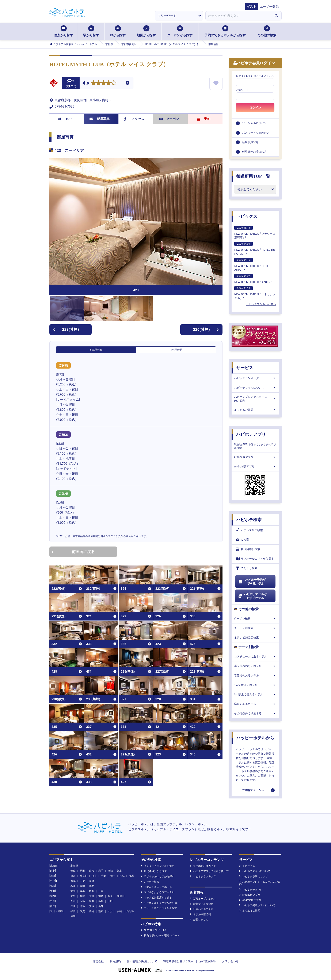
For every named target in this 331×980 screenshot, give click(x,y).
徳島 (82, 906)
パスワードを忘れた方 (256, 133)
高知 (101, 906)
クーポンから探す (180, 31)
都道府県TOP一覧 (253, 176)
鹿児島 (130, 911)
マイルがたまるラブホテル (158, 892)
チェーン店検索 (255, 628)
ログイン (255, 108)
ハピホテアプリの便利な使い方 (209, 871)
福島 (119, 871)
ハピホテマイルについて (255, 388)
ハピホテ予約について (253, 876)
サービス (245, 368)
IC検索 (242, 540)
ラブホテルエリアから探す (255, 559)
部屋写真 (100, 119)
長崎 (92, 911)
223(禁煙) (66, 329)
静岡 (92, 891)
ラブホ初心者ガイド (203, 866)
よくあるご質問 (255, 410)
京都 (92, 896)
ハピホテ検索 (249, 520)
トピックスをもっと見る (261, 304)
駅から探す (91, 31)
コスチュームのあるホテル (255, 656)
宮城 (110, 871)
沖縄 (73, 916)
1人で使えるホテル (255, 685)
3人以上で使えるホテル (255, 694)
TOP (65, 119)
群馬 (131, 876)
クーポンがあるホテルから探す (160, 903)
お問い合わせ (230, 961)
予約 (204, 119)
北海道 (74, 866)
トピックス (247, 216)
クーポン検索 (255, 619)
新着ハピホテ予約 (202, 909)
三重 (101, 891)
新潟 (73, 881)
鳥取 (92, 901)
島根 (101, 901)
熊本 (101, 911)
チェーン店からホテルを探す (159, 908)
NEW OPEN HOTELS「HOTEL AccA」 (252, 265)
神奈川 (84, 876)
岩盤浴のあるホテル (255, 675)
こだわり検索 (247, 568)
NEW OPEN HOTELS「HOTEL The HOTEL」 (255, 248)
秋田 (82, 871)
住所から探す (64, 31)
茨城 (122, 876)
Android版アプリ (255, 466)
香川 (73, 906)
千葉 (103, 876)
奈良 (110, 896)
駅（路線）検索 (248, 549)
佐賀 (82, 911)
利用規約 (115, 961)
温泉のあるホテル (255, 704)
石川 (73, 886)
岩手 (101, 871)
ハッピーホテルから (255, 738)
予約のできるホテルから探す (225, 31)
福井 (92, 886)
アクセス (134, 119)
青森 (73, 871)
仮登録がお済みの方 (254, 152)
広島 (82, 901)
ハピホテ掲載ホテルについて (257, 905)
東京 (73, 876)
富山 (82, 886)
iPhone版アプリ (255, 457)
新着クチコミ (199, 920)
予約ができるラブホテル (156, 887)
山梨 (82, 881)
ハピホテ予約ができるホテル (252, 582)
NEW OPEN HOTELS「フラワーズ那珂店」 (255, 232)
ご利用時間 (176, 350)
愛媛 (92, 906)
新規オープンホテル (203, 899)
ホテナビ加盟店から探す (156, 898)
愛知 (73, 891)
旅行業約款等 (208, 961)
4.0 (86, 83)
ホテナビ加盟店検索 (255, 637)
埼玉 (94, 876)
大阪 (73, 896)
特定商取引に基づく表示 (178, 961)
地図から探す (146, 31)
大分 (110, 911)
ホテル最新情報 (200, 914)
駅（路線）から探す (154, 871)
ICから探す (118, 31)
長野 (92, 881)
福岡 (73, 911)
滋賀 (101, 896)
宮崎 (119, 911)
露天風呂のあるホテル (255, 666)
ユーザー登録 (269, 7)
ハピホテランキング (255, 378)
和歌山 (121, 896)
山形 (92, 871)
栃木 (113, 876)
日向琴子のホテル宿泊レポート (160, 936)
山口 (110, 901)
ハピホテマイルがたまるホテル (252, 596)
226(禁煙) (206, 329)
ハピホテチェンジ (251, 890)
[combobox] (238, 16)
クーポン (169, 119)
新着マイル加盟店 (202, 904)
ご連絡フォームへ (253, 790)
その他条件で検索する (255, 713)
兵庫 (82, 896)
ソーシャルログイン (254, 123)
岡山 (73, 901)
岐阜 (82, 891)
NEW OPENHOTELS (153, 930)
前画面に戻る (73, 552)
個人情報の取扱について (142, 961)
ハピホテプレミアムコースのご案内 (255, 399)
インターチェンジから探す (158, 866)
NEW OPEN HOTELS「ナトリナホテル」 (255, 293)
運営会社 (98, 961)
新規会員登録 (250, 142)
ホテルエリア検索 (249, 530)
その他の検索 (267, 31)
